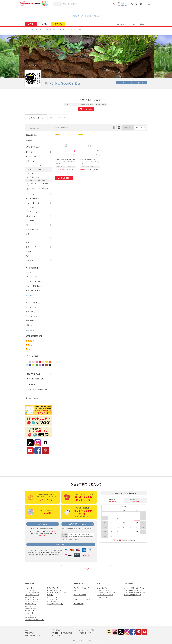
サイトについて (102, 597)
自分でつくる (78, 590)
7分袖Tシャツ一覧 (30, 608)
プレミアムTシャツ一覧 (32, 593)
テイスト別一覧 (52, 599)
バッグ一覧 (28, 615)
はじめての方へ (78, 604)
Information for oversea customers (86, 16)
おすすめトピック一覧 (54, 590)
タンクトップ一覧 (30, 604)
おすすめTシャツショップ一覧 (57, 593)
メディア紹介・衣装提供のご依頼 (135, 593)
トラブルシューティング (105, 595)
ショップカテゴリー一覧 (55, 604)
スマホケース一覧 (30, 617)
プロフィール (124, 83)
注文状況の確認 (123, 6)
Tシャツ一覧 (29, 588)
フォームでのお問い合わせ (133, 590)
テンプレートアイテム (59, 118)
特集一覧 (50, 595)
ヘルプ (133, 24)
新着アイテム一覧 (53, 588)
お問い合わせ (143, 24)
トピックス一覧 (52, 597)
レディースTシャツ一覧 (32, 595)
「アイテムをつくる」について (107, 593)
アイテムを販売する (80, 595)
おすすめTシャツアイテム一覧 (34, 620)
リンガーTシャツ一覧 (31, 602)
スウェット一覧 (30, 611)
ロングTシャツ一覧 (31, 606)
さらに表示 (29, 296)
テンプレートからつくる (81, 588)
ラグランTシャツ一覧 (31, 599)
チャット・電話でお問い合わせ (134, 588)
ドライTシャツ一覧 (31, 590)
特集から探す (33, 398)
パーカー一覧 (29, 613)
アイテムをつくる (79, 584)
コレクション (140, 83)
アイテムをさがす (30, 584)
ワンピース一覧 (30, 597)
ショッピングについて (104, 588)
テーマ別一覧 (51, 602)
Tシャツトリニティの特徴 (82, 599)
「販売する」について (104, 590)
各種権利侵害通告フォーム (133, 595)
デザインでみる (140, 128)
